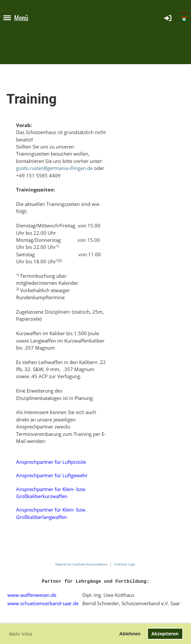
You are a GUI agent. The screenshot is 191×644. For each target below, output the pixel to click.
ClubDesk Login (125, 564)
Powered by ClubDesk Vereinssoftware (81, 564)
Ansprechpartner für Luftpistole (51, 462)
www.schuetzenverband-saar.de (43, 603)
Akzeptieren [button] (165, 634)
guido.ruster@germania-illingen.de (54, 168)
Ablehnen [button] (130, 634)
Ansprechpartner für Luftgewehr (52, 475)
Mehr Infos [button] (21, 634)
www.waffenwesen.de (32, 595)
